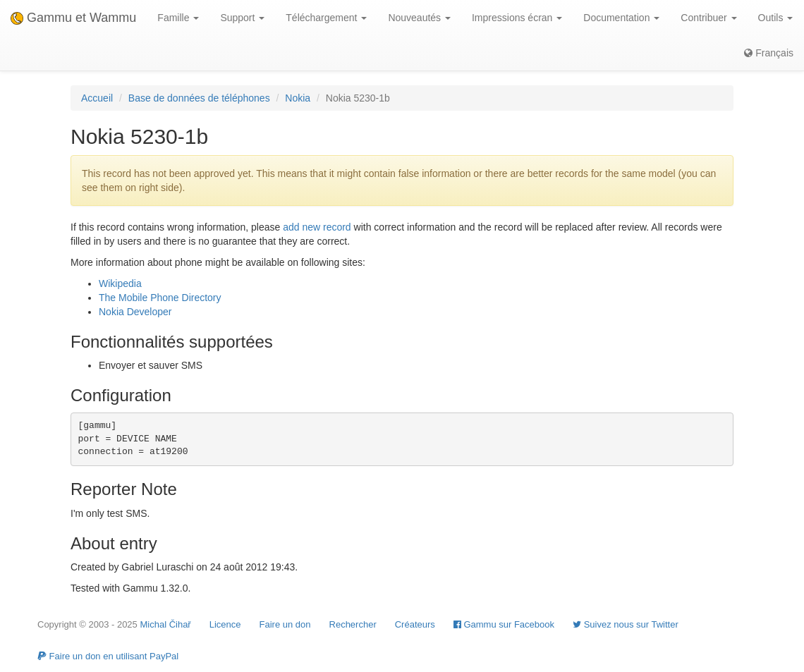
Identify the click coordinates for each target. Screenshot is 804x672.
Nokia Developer (135, 312)
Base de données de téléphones (199, 98)
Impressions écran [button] (517, 18)
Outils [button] (776, 18)
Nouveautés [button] (419, 18)
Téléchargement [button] (326, 18)
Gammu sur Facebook (504, 624)
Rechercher (353, 624)
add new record (317, 227)
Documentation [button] (621, 18)
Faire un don (285, 624)
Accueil (97, 98)
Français (769, 53)
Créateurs (415, 624)
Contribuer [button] (708, 18)
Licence (225, 624)
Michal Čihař (165, 624)
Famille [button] (178, 18)
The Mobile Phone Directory (160, 298)
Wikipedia (120, 283)
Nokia (298, 98)
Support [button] (242, 18)
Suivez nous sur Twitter (626, 624)
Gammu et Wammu (73, 18)
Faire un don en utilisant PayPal (108, 656)
